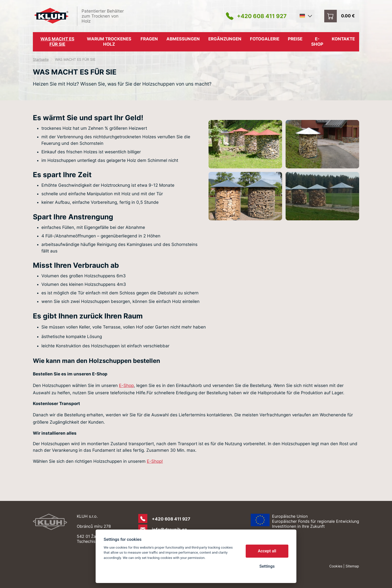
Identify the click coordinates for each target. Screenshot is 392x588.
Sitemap (352, 566)
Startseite (41, 59)
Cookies (336, 566)
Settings (267, 566)
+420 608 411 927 (262, 16)
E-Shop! (155, 461)
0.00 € (348, 16)
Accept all (267, 551)
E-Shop (126, 385)
